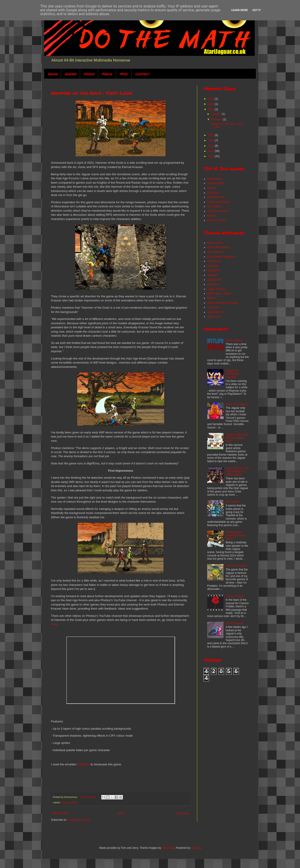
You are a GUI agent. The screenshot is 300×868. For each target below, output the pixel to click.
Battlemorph (215, 179)
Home (53, 74)
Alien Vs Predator (218, 211)
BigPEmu (84, 764)
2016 (211, 140)
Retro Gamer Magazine (221, 257)
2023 (211, 109)
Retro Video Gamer (219, 247)
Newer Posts (60, 813)
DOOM (211, 188)
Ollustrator (168, 848)
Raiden (211, 216)
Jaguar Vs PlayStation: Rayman (233, 374)
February (217, 119)
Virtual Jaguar (234, 340)
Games (70, 74)
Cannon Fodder (217, 220)
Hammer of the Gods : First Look (92, 93)
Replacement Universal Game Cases (235, 536)
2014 (211, 151)
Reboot (212, 298)
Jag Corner (214, 317)
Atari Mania (214, 261)
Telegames (214, 270)
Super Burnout (216, 197)
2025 (211, 99)
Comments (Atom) (78, 820)
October (216, 114)
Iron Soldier (214, 206)
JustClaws (213, 284)
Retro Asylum (215, 252)
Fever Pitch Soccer (237, 404)
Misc (124, 74)
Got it (257, 10)
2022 (211, 135)
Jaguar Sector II (217, 289)
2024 (211, 104)
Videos (89, 74)
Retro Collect (215, 243)
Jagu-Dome (214, 280)
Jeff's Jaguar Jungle (219, 293)
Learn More (240, 10)
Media (107, 74)
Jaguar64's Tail (216, 312)
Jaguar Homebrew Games (223, 303)
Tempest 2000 (216, 183)
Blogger (196, 848)
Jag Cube (213, 307)
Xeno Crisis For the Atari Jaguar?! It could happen (237, 472)
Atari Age (213, 266)
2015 (211, 146)
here (54, 624)
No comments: (88, 797)
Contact (142, 74)
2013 (211, 156)
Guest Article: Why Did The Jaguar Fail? (237, 438)
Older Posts (182, 813)
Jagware (212, 275)
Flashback (213, 193)
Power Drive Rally (218, 202)
